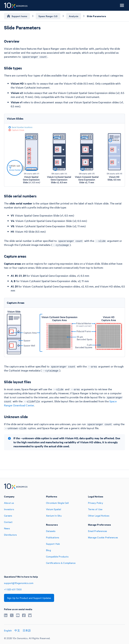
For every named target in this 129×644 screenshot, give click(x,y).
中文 (17, 630)
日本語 (27, 630)
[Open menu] (122, 5)
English (8, 630)
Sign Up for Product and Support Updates (29, 598)
